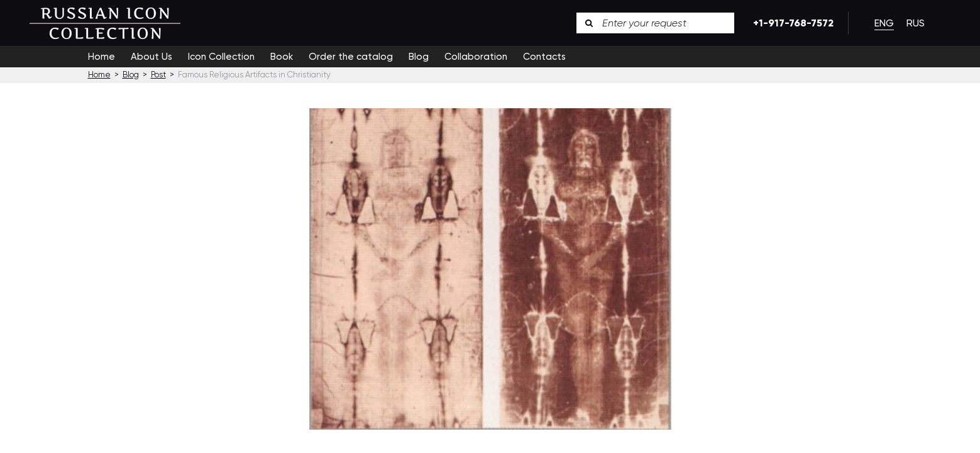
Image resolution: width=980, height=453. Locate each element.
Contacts (544, 57)
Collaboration (476, 57)
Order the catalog (351, 57)
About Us (151, 57)
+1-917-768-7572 (791, 23)
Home (102, 57)
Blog (419, 57)
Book (282, 57)
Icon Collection (221, 57)
